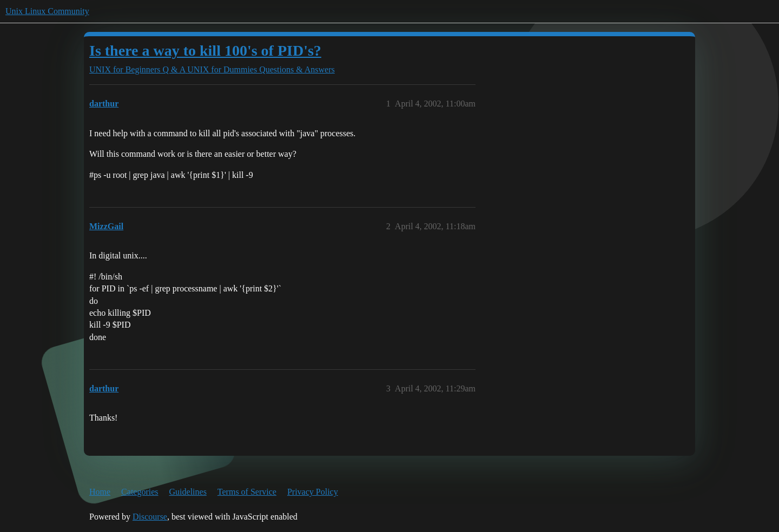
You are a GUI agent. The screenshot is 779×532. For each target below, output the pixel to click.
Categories (140, 492)
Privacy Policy (313, 492)
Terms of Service (247, 492)
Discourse (150, 517)
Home (100, 492)
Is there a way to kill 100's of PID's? (205, 51)
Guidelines (188, 492)
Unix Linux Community (47, 11)
